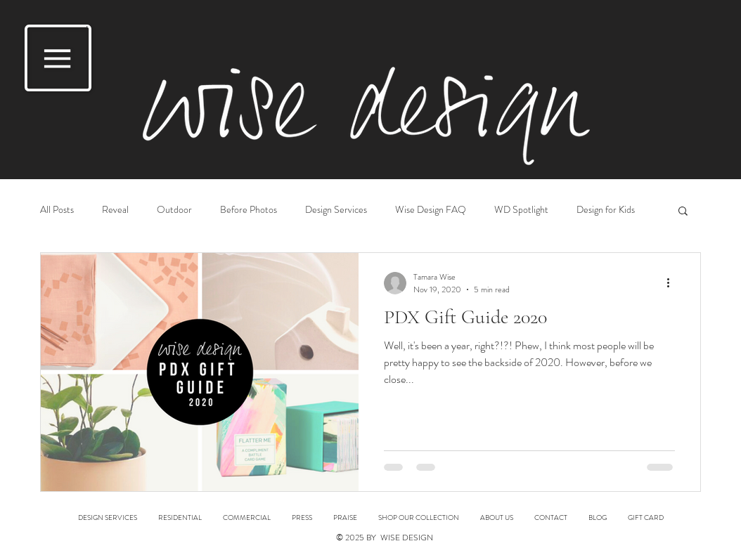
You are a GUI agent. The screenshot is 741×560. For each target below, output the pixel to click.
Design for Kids (606, 210)
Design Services (336, 210)
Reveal (115, 210)
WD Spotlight (521, 210)
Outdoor (174, 210)
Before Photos (249, 210)
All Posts (57, 210)
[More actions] (673, 283)
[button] (58, 58)
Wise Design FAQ (431, 210)
